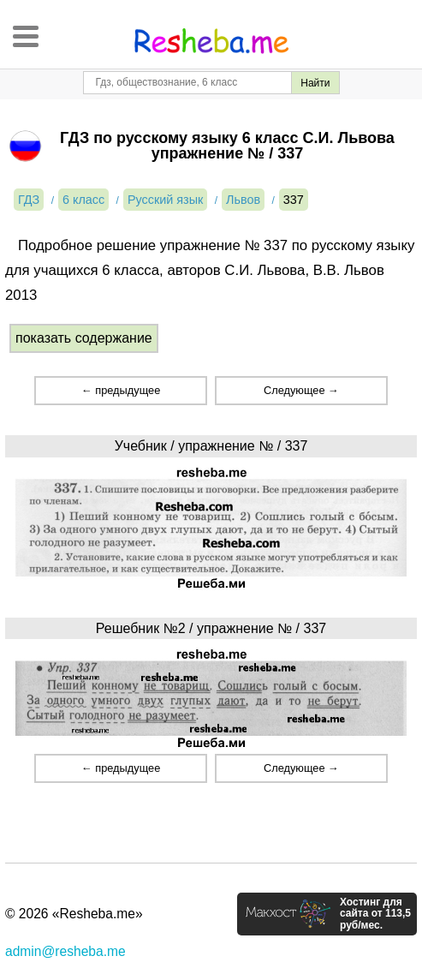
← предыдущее (121, 390)
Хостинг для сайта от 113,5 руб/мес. (375, 914)
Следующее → (301, 390)
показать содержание (84, 338)
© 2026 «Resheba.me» (74, 914)
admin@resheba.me (65, 951)
